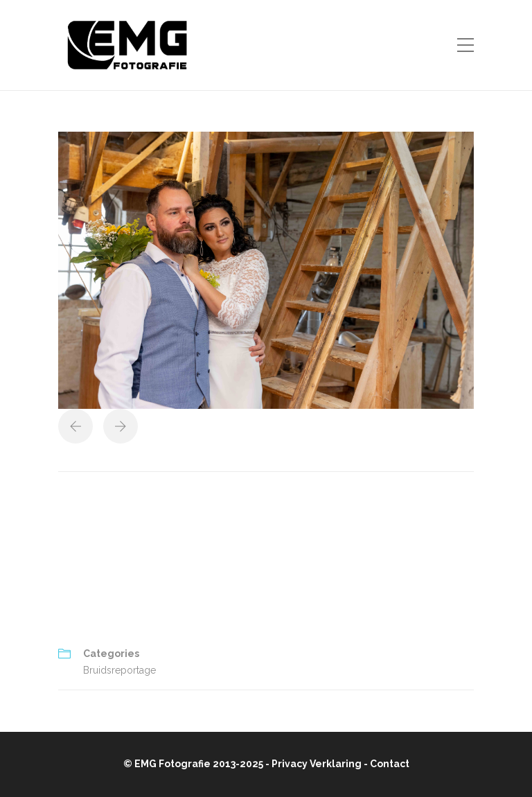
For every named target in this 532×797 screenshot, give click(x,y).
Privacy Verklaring (317, 764)
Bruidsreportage (119, 670)
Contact (390, 764)
